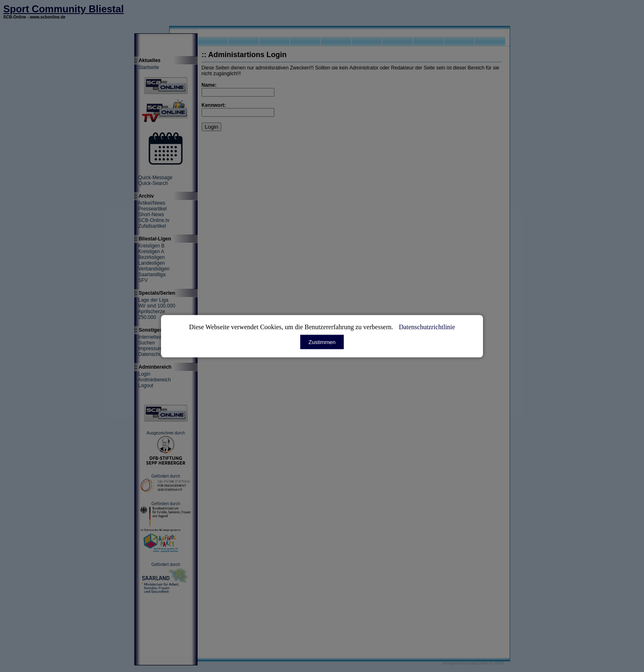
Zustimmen (322, 342)
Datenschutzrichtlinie (427, 327)
